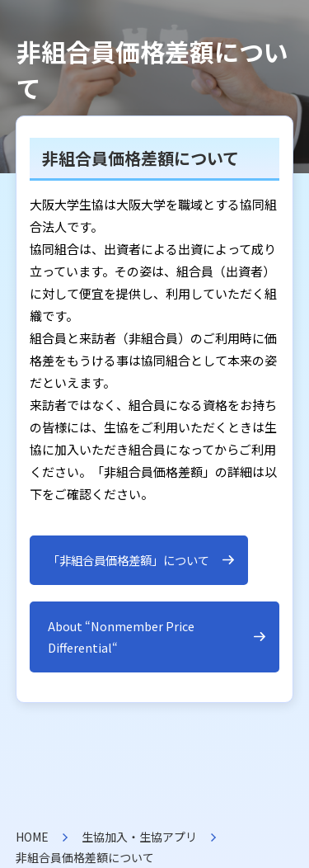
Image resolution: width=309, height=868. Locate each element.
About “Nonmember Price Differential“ (121, 637)
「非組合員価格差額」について (129, 560)
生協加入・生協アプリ (139, 837)
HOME (32, 837)
